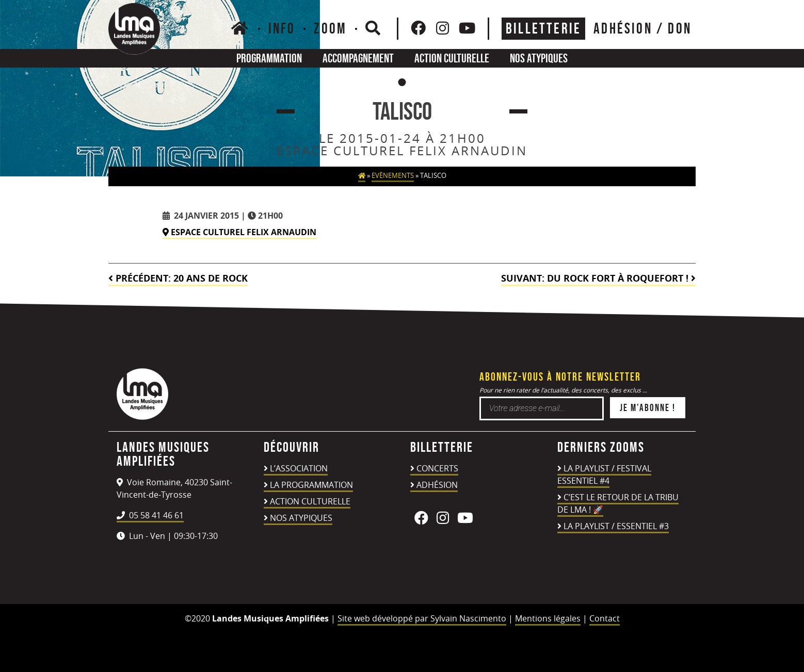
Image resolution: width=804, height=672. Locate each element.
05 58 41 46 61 (150, 515)
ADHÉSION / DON (642, 28)
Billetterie (543, 28)
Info (282, 28)
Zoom (330, 28)
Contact (605, 618)
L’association (299, 468)
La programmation (311, 485)
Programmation (269, 58)
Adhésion (437, 485)
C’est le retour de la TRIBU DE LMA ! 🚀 (618, 503)
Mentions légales (548, 618)
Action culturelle (452, 58)
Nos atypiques (539, 58)
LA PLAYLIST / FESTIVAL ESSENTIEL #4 (604, 474)
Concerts (437, 468)
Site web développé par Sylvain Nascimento (422, 618)
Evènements (393, 176)
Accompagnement (358, 58)
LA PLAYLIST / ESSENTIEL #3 (616, 526)
